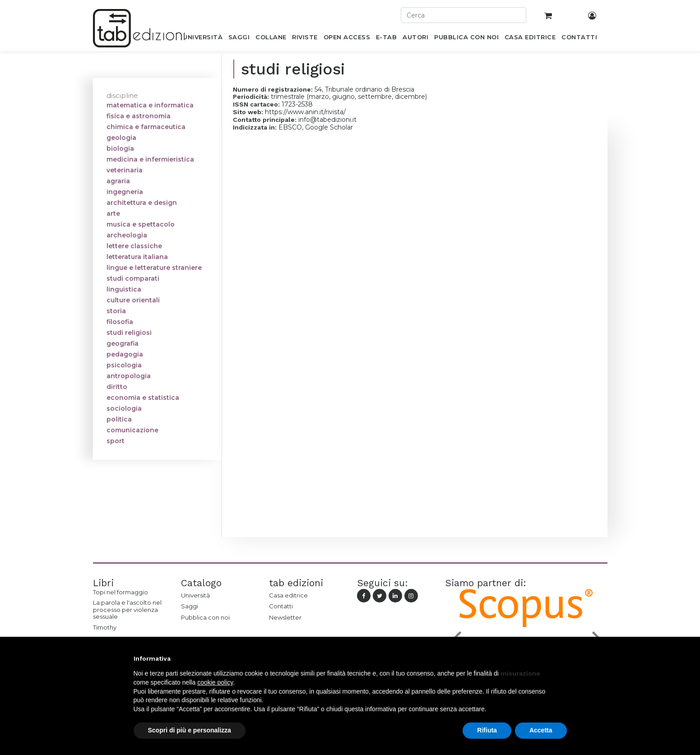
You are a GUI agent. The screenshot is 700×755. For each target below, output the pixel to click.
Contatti (281, 606)
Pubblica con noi (205, 617)
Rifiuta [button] (487, 730)
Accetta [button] (541, 730)
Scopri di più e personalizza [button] (190, 730)
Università (195, 595)
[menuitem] (203, 39)
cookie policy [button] (215, 682)
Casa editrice (288, 595)
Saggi (190, 606)
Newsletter (285, 617)
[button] (562, 658)
